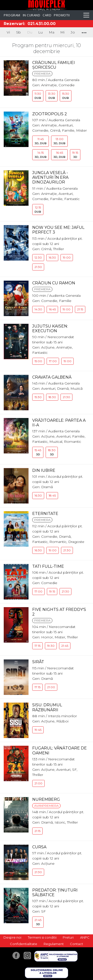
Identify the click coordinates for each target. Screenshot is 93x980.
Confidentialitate (24, 944)
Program (12, 15)
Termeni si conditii (42, 937)
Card (47, 15)
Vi (8, 32)
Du (30, 32)
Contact (77, 944)
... (84, 32)
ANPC (85, 937)
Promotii (62, 15)
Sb (18, 32)
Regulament (54, 944)
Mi (62, 32)
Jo (73, 32)
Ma (52, 32)
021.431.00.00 (42, 24)
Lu (40, 32)
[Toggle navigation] (86, 15)
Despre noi (12, 937)
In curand (32, 15)
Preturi (68, 937)
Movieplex (46, 5)
